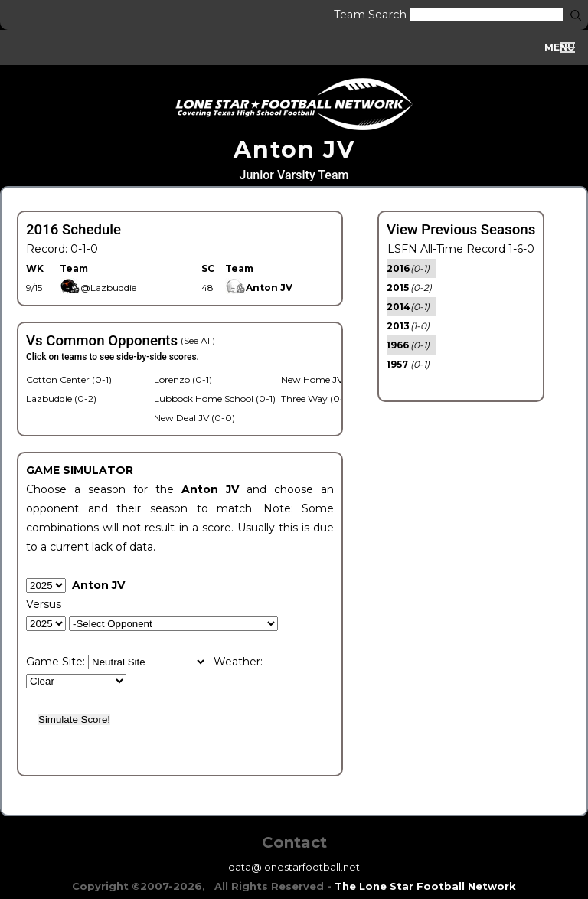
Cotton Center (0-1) (69, 379)
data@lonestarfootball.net (294, 867)
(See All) (198, 340)
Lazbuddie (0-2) (61, 399)
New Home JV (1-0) (323, 379)
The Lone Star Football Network (425, 886)
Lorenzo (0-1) (183, 379)
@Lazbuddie (98, 288)
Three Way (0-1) (315, 399)
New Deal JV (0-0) (194, 418)
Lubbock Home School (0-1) (215, 399)
